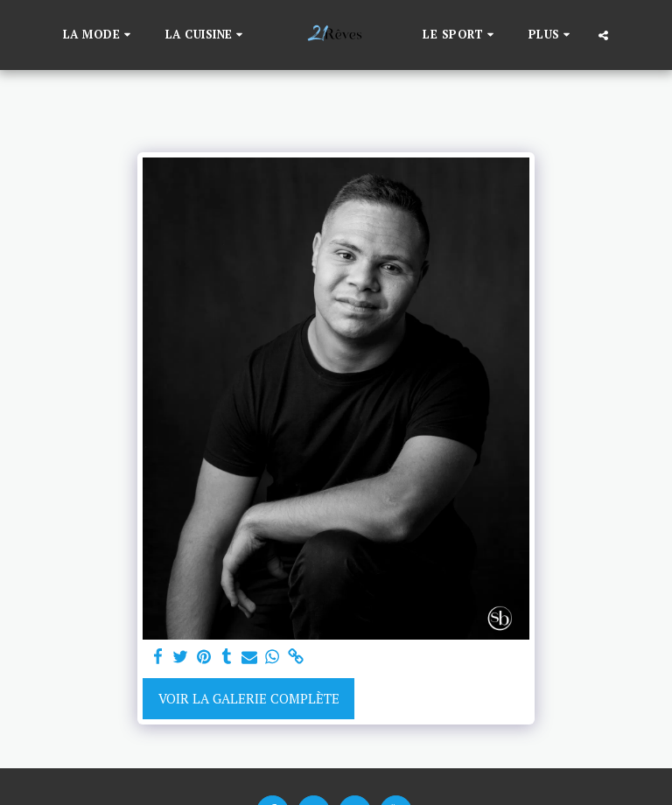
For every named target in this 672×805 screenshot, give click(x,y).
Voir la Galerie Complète (249, 698)
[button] (99, 35)
